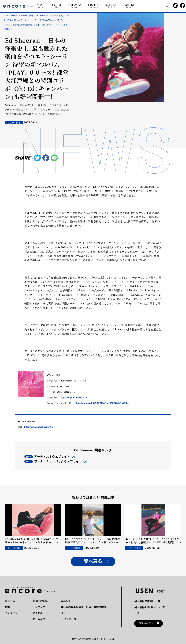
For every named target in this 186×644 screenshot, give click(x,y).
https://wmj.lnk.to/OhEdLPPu (38, 427)
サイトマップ (69, 619)
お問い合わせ (146, 623)
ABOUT (66, 601)
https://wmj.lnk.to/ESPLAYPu (74, 397)
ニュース (10, 601)
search (167, 5)
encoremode (40, 601)
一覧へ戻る (91, 561)
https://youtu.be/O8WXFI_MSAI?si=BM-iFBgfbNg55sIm (102, 403)
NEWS (14, 16)
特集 (7, 607)
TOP (6, 16)
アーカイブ (39, 619)
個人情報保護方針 (144, 601)
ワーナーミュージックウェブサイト (58, 461)
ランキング (39, 607)
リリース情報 (27, 16)
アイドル (37, 613)
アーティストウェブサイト (52, 457)
